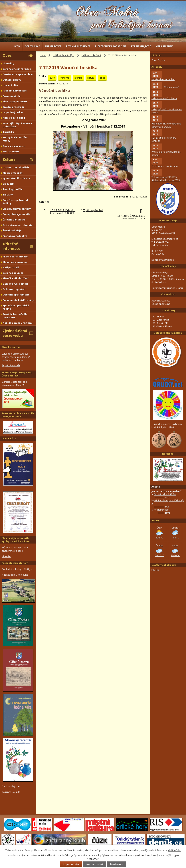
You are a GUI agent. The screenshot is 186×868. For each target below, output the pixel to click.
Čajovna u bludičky (14, 220)
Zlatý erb (8, 184)
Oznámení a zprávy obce (18, 74)
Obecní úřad (33, 46)
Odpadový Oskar (13, 112)
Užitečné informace (12, 246)
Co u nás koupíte (13, 273)
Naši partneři (11, 267)
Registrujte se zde (11, 365)
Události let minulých (64, 55)
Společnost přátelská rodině (16, 307)
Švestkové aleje (12, 230)
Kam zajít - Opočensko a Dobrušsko (17, 125)
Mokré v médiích (13, 173)
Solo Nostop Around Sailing (15, 202)
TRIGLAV (8, 195)
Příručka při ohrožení (16, 278)
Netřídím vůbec (162, 510)
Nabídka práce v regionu (18, 323)
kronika (78, 78)
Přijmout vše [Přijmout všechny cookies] (71, 864)
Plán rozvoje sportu (15, 101)
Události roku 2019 (91, 55)
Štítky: (43, 76)
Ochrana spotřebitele (16, 295)
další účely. (174, 850)
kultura (91, 78)
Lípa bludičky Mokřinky (17, 209)
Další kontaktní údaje (163, 260)
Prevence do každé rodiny (18, 300)
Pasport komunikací (15, 91)
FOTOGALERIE (11, 151)
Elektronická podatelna (111, 46)
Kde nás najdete (141, 46)
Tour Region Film (13, 189)
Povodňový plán (12, 96)
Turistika (8, 132)
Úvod (17, 46)
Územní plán (10, 85)
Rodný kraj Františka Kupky (15, 139)
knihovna (65, 78)
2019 (52, 78)
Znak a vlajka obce (14, 146)
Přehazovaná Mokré (15, 236)
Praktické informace (15, 257)
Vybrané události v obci (17, 178)
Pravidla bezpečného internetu (16, 316)
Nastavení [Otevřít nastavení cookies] (117, 864)
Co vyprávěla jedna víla (16, 214)
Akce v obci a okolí (14, 118)
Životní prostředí (13, 107)
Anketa (156, 487)
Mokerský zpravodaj (15, 262)
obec (102, 78)
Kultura (9, 159)
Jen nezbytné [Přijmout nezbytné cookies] (95, 864)
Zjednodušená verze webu (15, 333)
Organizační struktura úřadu (167, 288)
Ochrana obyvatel (14, 289)
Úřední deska (53, 46)
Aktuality (8, 63)
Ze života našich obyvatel (18, 225)
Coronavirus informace (17, 69)
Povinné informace (78, 46)
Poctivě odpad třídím (165, 494)
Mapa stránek (164, 46)
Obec (7, 55)
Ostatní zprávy (12, 80)
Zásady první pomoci (15, 284)
